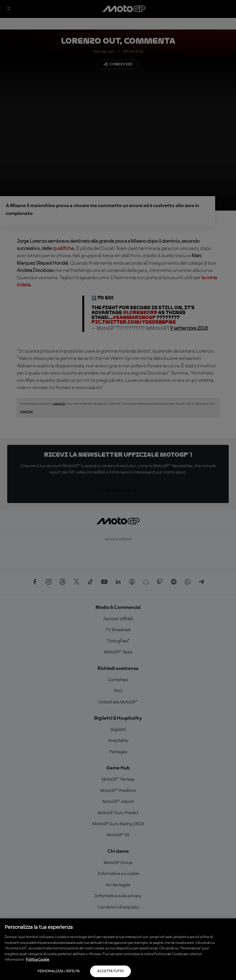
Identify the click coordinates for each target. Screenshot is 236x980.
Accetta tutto (110, 971)
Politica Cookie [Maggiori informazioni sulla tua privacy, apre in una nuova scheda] (37, 960)
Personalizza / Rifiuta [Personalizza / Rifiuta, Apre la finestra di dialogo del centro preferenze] (59, 971)
